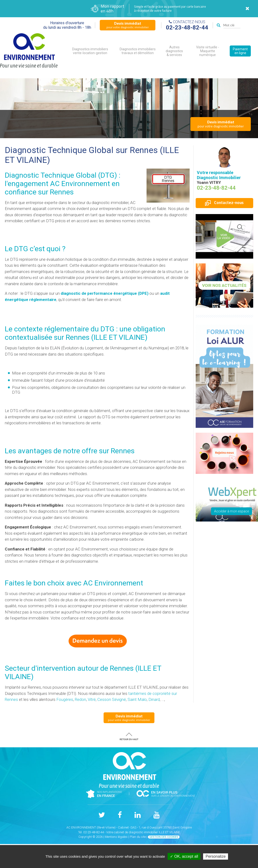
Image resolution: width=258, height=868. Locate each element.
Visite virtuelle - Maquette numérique (208, 51)
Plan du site (138, 837)
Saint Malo (137, 699)
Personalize (216, 856)
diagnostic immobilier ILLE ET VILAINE (154, 832)
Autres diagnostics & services (174, 51)
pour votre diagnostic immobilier (128, 25)
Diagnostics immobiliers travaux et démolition (138, 51)
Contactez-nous (224, 203)
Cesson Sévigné (112, 699)
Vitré (92, 699)
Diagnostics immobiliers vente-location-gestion (90, 51)
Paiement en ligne (240, 51)
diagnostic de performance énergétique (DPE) (105, 293)
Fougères (65, 699)
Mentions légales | (117, 837)
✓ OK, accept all (184, 856)
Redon (80, 699)
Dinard (154, 699)
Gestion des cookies (164, 837)
